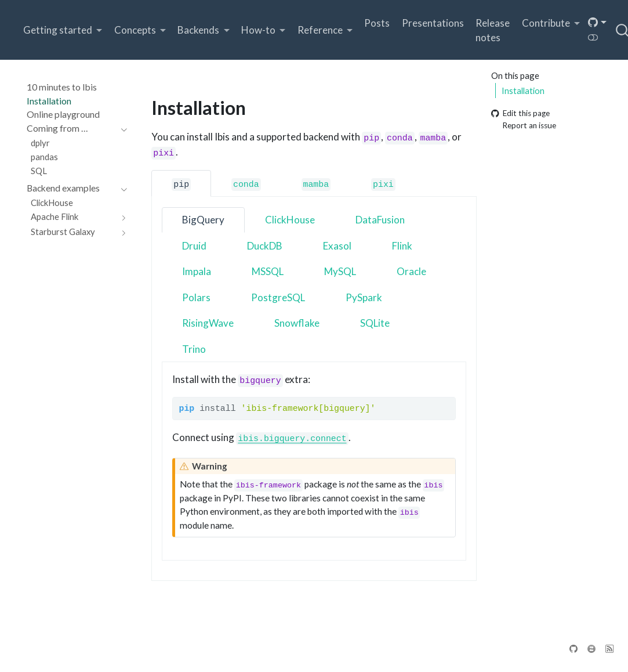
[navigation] (71, 129)
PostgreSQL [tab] (278, 297)
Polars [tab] (196, 297)
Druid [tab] (194, 246)
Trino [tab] (194, 349)
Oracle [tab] (411, 271)
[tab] (181, 183)
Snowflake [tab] (297, 323)
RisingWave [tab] (208, 323)
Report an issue (524, 125)
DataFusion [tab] (380, 220)
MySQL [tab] (340, 271)
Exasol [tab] (337, 246)
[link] (63, 30)
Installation (523, 91)
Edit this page (520, 114)
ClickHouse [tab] (290, 220)
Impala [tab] (197, 271)
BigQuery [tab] (203, 220)
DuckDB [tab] (265, 246)
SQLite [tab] (375, 323)
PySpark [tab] (364, 297)
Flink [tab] (402, 246)
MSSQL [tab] (268, 271)
